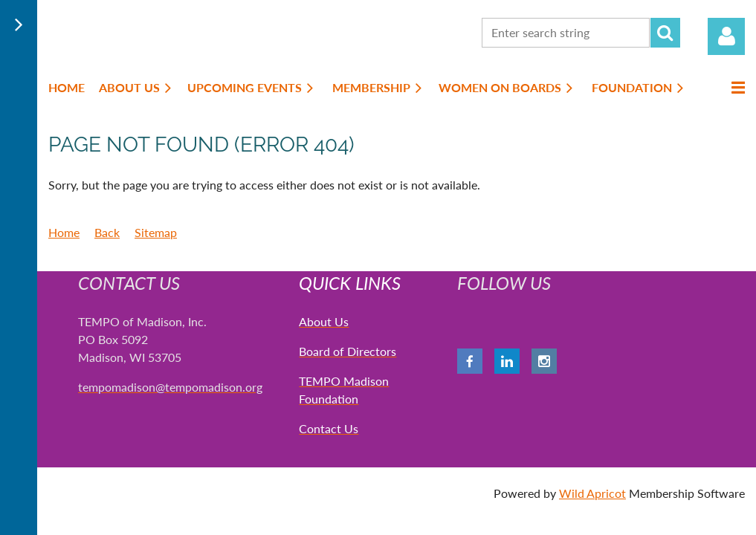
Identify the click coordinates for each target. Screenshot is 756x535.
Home (64, 232)
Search (665, 33)
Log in (726, 36)
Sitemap (156, 232)
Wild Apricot (592, 493)
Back (107, 232)
